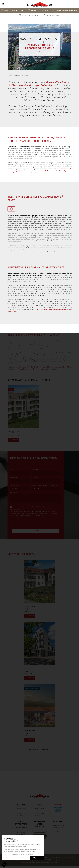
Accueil (10, 75)
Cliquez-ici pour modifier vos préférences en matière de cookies (39, 863)
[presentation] (25, 522)
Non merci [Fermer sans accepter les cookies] (9, 858)
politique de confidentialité (35, 516)
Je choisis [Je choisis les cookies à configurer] (23, 858)
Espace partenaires (53, 15)
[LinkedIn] (63, 832)
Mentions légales (37, 861)
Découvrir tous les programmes (40, 750)
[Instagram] (58, 832)
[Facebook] (53, 832)
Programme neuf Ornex (58, 857)
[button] (4, 865)
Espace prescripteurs (30, 15)
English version (21, 832)
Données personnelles (24, 861)
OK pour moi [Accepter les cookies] (37, 858)
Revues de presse (21, 834)
